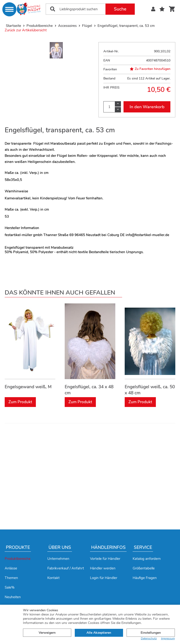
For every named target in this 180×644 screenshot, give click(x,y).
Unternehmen (58, 559)
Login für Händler (104, 578)
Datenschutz (149, 639)
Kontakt (53, 578)
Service (143, 547)
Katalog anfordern (147, 559)
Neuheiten (13, 597)
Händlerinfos (108, 547)
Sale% (10, 587)
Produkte (18, 547)
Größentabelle (144, 568)
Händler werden (103, 568)
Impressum (168, 639)
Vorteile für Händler (105, 559)
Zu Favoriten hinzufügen (150, 69)
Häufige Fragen (145, 578)
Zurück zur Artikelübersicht (26, 30)
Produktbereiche (18, 559)
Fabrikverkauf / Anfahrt (66, 568)
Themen (11, 578)
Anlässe (11, 568)
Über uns (60, 547)
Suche (120, 9)
